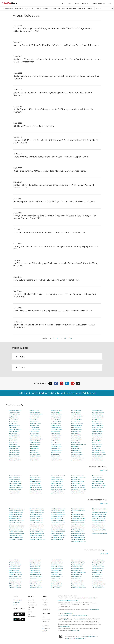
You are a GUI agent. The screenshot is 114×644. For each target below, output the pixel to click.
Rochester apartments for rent (78, 537)
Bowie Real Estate (13, 445)
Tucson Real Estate (97, 447)
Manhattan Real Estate (56, 435)
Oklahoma (74, 482)
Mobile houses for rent (76, 559)
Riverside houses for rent (77, 582)
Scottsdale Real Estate (97, 427)
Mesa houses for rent (55, 588)
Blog (29, 614)
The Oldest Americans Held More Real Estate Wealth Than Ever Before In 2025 (50, 232)
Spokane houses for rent (98, 565)
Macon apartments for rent (57, 518)
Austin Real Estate (13, 424)
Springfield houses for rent (98, 567)
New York (74, 476)
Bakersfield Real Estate (14, 426)
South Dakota (75, 491)
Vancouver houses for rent (98, 580)
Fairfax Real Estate (34, 433)
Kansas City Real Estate (56, 418)
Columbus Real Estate (35, 418)
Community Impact (32, 602)
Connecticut (12, 487)
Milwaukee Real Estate (56, 445)
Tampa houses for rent (97, 570)
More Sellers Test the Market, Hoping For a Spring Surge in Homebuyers (46, 280)
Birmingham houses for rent (15, 574)
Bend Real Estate (13, 433)
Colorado (11, 485)
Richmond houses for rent (77, 580)
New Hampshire (54, 489)
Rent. (44, 617)
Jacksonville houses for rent (57, 567)
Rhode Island (74, 487)
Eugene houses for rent (35, 572)
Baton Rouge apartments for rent (17, 526)
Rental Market (19, 8)
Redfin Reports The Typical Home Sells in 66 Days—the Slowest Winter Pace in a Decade (54, 202)
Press (29, 610)
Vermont (94, 480)
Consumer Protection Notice (82, 616)
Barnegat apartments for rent (16, 524)
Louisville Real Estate (55, 431)
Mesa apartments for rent (57, 526)
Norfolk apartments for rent (78, 509)
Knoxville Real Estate (55, 420)
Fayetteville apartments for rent (37, 524)
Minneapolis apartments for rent (58, 532)
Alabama (11, 476)
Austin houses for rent (14, 570)
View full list (104, 470)
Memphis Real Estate (55, 439)
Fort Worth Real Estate (35, 443)
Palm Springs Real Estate (77, 424)
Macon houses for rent (56, 582)
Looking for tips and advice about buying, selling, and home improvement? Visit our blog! (57, 393)
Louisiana (32, 489)
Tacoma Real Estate (97, 441)
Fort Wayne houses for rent (36, 576)
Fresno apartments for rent (36, 528)
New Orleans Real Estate (56, 460)
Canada (45, 631)
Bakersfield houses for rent (15, 572)
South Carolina (75, 489)
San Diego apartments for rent (99, 515)
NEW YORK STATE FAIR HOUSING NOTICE (77, 638)
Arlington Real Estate (14, 416)
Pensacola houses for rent (77, 569)
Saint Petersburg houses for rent (79, 588)
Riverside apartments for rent (78, 536)
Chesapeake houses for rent (16, 578)
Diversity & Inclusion (33, 605)
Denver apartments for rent (36, 518)
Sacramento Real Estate (77, 454)
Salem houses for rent (97, 559)
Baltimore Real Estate (14, 427)
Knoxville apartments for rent (57, 511)
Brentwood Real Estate (14, 447)
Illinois (31, 480)
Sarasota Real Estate (97, 422)
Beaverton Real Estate (14, 431)
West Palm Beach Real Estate (99, 454)
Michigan (53, 478)
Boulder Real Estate (14, 443)
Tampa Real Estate (96, 443)
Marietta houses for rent (56, 584)
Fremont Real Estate (35, 447)
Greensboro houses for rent (36, 580)
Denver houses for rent (35, 565)
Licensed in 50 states (82, 620)
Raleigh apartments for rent (78, 530)
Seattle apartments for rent (98, 518)
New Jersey (53, 491)
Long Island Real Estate (56, 427)
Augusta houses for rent (15, 569)
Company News (71, 8)
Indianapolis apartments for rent (37, 536)
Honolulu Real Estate (35, 458)
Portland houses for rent (77, 574)
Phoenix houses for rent (77, 570)
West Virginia (95, 485)
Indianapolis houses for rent (57, 563)
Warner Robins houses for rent (99, 584)
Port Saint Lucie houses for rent (79, 572)
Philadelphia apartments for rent (79, 520)
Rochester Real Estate (76, 452)
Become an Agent (17, 600)
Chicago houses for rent (15, 580)
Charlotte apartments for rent (16, 532)
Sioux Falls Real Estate (97, 433)
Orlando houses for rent (77, 567)
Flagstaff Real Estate (35, 435)
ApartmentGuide (46, 619)
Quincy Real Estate (76, 441)
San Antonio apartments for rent (100, 513)
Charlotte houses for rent (15, 576)
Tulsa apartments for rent (98, 528)
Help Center (45, 602)
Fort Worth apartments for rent (37, 526)
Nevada (52, 487)
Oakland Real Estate (76, 414)
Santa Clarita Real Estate (98, 418)
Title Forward (46, 622)
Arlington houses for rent (15, 565)
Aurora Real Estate (13, 422)
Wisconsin (94, 487)
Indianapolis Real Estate (56, 410)
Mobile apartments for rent (57, 534)
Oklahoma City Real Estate (77, 416)
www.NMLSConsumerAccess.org (69, 620)
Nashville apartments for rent (57, 537)
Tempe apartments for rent (98, 524)
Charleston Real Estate (14, 456)
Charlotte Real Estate (14, 458)
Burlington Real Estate (14, 450)
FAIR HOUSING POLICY (90, 637)
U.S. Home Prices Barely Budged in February (34, 126)
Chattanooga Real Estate (15, 460)
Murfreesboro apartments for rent (58, 536)
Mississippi (53, 482)
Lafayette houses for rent (56, 572)
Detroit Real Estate (34, 426)
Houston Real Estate (35, 460)
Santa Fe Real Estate (97, 420)
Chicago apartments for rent (16, 536)
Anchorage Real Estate (14, 414)
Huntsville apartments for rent (37, 534)
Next (71, 338)
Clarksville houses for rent (15, 582)
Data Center (61, 8)
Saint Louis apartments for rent (79, 541)
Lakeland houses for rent (56, 574)
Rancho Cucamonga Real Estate (79, 445)
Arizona (11, 480)
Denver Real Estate (34, 422)
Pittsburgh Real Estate (77, 429)
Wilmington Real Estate (97, 456)
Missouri (53, 483)
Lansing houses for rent (56, 578)
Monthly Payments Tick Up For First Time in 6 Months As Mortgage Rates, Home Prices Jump (56, 45)
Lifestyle (39, 8)
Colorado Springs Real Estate (36, 414)
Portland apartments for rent (78, 528)
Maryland (32, 493)
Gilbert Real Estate (34, 452)
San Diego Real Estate (97, 410)
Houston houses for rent (56, 559)
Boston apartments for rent (15, 530)
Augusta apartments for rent (16, 516)
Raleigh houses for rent (77, 576)
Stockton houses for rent (98, 569)
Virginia (94, 482)
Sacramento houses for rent (78, 586)
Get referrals (16, 602)
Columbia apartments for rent (37, 509)
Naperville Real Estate (56, 452)
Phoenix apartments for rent (78, 522)
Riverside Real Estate (76, 450)
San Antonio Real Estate (77, 460)
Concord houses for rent (35, 559)
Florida (11, 491)
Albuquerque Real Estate (15, 410)
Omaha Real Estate (76, 418)
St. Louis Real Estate (97, 435)
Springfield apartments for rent (99, 520)
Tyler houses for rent (97, 576)
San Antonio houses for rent (98, 561)
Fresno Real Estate (34, 448)
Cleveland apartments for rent (16, 539)
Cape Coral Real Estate (14, 452)
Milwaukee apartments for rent (58, 530)
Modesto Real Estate (55, 448)
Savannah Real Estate (97, 424)
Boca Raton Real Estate (15, 437)
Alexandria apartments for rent (16, 511)
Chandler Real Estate (14, 454)
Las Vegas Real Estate (56, 424)
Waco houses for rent (97, 582)
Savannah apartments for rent (99, 516)
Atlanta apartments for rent (15, 515)
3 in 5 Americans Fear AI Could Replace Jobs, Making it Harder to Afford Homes (50, 171)
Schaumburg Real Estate (98, 426)
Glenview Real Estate (35, 454)
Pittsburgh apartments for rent (78, 524)
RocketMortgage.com (65, 626)
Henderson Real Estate (35, 456)
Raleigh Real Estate (76, 443)
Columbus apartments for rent (37, 511)
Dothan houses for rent (35, 569)
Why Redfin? (31, 600)
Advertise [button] (45, 605)
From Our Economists (49, 8)
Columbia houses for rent (15, 584)
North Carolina (75, 478)
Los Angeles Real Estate (56, 429)
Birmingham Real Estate (15, 435)
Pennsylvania (74, 485)
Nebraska (53, 485)
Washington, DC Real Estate (98, 452)
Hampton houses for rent (36, 586)
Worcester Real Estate (97, 460)
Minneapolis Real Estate (56, 447)
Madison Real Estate (55, 433)
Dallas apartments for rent (36, 515)
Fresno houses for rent (35, 578)
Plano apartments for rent (77, 526)
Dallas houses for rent (35, 561)
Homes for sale (17, 476)
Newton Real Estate (76, 412)
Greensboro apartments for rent (37, 530)
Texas (93, 476)
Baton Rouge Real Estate (15, 429)
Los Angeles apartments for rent (58, 515)
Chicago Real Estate (34, 410)
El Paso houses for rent (35, 570)
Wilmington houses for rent (98, 588)
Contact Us (45, 600)
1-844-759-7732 (75, 630)
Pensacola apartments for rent (78, 518)
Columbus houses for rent (15, 586)
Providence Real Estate (77, 439)
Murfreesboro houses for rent (78, 563)
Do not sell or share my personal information (68, 600)
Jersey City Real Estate (56, 416)
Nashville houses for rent (77, 565)
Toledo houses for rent (97, 572)
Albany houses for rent (14, 561)
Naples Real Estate (55, 454)
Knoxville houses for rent (56, 570)
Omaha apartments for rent (78, 515)
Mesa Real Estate (55, 441)
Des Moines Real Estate (35, 424)
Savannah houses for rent (98, 563)
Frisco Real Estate (34, 450)
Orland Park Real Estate (77, 420)
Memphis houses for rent (56, 586)
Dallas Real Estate (34, 420)
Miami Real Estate (55, 443)
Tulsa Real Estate (96, 448)
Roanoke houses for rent (77, 584)
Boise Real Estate (13, 439)
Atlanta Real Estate (14, 420)
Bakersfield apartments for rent (16, 520)
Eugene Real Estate (34, 431)
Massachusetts (54, 476)
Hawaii (31, 476)
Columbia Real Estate (35, 416)
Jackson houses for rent (56, 565)
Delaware (11, 489)
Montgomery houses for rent (78, 561)
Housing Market (8, 8)
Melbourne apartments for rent (58, 522)
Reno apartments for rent (77, 532)
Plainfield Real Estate (76, 431)
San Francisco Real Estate (98, 412)
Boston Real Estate (13, 441)
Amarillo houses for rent (15, 563)
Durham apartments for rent (36, 522)
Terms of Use (85, 598)
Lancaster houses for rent (57, 576)
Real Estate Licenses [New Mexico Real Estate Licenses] (68, 613)
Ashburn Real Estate (14, 418)
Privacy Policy (94, 598)
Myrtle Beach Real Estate (56, 450)
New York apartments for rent (57, 539)
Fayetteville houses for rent (36, 574)
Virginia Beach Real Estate (98, 450)
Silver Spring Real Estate (98, 431)
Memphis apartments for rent (57, 524)
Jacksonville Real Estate (56, 414)
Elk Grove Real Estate (35, 429)
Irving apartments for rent (36, 537)
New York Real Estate (76, 410)
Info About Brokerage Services (68, 616)
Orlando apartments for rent (78, 516)
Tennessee (74, 493)
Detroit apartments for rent (36, 520)
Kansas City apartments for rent (58, 509)
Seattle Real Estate (97, 429)
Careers (15, 605)
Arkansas (11, 482)
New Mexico (53, 493)
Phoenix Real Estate (76, 427)
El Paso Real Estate (34, 427)
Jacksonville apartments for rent (37, 539)
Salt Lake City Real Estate (77, 458)
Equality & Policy (29, 8)
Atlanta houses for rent (14, 567)
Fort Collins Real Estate (35, 437)
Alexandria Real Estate (14, 412)
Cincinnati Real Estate (35, 412)
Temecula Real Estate (97, 445)
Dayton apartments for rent (36, 516)
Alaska (11, 478)
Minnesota (53, 480)
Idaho (31, 478)
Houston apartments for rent (36, 532)
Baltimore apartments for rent (16, 522)
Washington (95, 483)
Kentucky (32, 487)
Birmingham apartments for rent (17, 528)
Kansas (32, 485)
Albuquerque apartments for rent (17, 509)
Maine (31, 491)
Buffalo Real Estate (14, 448)
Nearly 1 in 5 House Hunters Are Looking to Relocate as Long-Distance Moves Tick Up (53, 311)
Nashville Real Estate (55, 458)
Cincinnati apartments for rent (16, 537)
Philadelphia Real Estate (77, 426)
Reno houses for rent (76, 578)
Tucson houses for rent (97, 574)
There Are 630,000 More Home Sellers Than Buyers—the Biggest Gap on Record (51, 157)
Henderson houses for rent (36, 588)
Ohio (72, 480)
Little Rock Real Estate (56, 426)
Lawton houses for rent (56, 580)
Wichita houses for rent (97, 586)
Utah (93, 478)
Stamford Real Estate (97, 437)
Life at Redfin (31, 607)
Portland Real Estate (76, 435)
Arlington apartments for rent (16, 513)
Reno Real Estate (75, 447)
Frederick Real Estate (35, 445)
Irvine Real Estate (55, 412)
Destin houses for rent (35, 567)
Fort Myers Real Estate (35, 441)
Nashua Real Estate (55, 456)
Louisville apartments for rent (57, 516)
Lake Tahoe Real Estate (56, 422)
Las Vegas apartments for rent (58, 513)
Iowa (31, 483)
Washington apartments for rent (99, 534)
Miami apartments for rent (57, 528)
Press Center (81, 8)
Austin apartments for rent (15, 518)
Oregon (73, 483)
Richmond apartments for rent (78, 534)
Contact (89, 8)
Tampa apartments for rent (98, 522)
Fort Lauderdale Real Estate (36, 439)
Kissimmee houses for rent (57, 569)
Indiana (32, 482)
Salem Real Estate (76, 456)
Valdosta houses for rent (98, 578)
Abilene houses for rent (14, 559)
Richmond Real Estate (76, 448)
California (11, 483)
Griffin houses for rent (35, 584)
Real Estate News (32, 617)
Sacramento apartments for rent (79, 539)
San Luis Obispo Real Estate (98, 416)
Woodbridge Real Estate (98, 458)
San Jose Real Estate (97, 414)
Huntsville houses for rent (56, 561)
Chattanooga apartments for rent (17, 534)
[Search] (112, 8)
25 (65, 338)
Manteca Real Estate (55, 437)
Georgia (11, 493)
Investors (30, 612)
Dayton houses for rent (35, 563)
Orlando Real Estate (76, 422)
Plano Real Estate (75, 433)
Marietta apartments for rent (57, 520)
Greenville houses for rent (36, 582)
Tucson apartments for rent (98, 526)
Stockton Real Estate (97, 439)
